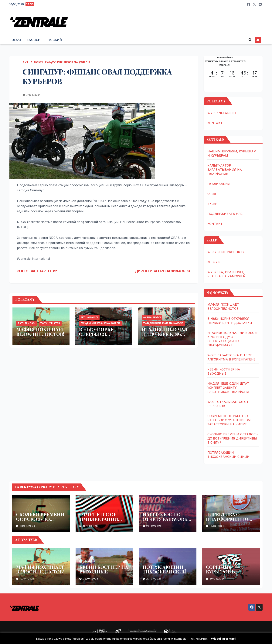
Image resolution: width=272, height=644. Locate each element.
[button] (250, 40)
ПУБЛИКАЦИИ (219, 184)
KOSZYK (214, 262)
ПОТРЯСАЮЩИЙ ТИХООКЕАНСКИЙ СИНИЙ (165, 572)
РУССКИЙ (54, 40)
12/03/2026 (90, 526)
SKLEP (212, 204)
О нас (212, 194)
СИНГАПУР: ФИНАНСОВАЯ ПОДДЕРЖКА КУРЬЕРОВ (97, 76)
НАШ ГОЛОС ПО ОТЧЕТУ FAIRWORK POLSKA (165, 519)
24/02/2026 (154, 526)
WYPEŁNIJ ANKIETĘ (223, 113)
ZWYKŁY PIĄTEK (50, 323)
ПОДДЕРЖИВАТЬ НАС (225, 214)
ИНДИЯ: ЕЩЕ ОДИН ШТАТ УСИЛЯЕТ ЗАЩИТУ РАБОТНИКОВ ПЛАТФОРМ (228, 388)
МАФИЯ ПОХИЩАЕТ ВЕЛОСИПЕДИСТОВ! (40, 332)
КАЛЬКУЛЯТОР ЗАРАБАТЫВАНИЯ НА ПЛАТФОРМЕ (225, 170)
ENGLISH (34, 40)
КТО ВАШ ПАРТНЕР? (37, 271)
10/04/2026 (27, 579)
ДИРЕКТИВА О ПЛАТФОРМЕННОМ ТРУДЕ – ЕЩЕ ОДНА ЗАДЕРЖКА (229, 521)
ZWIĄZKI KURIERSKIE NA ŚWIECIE (67, 62)
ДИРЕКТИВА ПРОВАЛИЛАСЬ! (163, 271)
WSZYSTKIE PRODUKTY (226, 252)
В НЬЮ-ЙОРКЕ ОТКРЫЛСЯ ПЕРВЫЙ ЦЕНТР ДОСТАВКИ (98, 336)
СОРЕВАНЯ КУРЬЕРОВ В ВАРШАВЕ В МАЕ (225, 572)
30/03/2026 (27, 526)
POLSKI (15, 40)
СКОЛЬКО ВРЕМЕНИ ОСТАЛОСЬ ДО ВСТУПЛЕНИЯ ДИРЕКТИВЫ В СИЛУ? (233, 438)
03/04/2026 (91, 579)
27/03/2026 (154, 579)
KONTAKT (215, 123)
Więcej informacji (224, 639)
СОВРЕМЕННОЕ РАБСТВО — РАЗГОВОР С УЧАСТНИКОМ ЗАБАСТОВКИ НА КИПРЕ (230, 420)
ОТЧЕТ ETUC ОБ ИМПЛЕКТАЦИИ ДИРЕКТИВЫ (99, 519)
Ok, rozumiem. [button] (200, 639)
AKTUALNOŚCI (33, 62)
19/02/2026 (217, 526)
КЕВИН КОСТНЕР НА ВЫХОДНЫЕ (104, 569)
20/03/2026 (217, 579)
